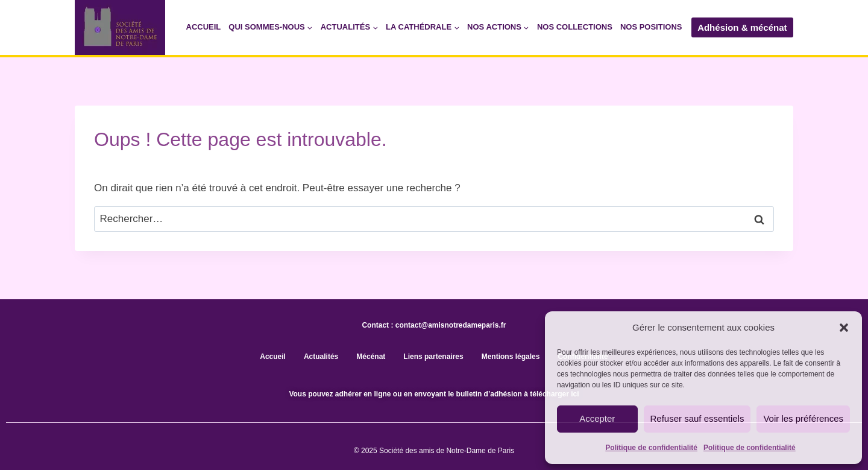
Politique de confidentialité (651, 448)
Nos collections (575, 27)
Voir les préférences (803, 418)
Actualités (321, 357)
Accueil (204, 27)
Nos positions (651, 27)
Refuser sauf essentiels (697, 418)
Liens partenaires (433, 357)
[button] (844, 328)
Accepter (597, 418)
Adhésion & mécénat (742, 27)
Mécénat (371, 357)
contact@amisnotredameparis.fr (451, 325)
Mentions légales (511, 357)
